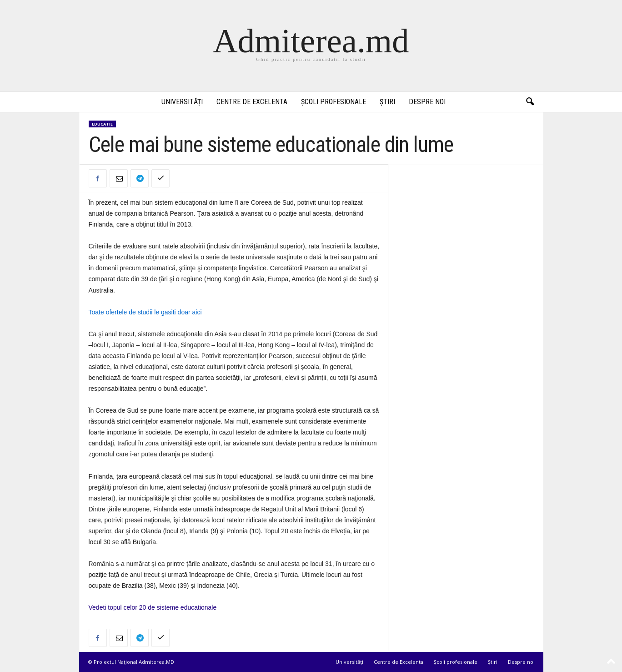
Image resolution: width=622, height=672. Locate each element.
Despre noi (427, 102)
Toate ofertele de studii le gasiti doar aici (145, 312)
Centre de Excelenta (252, 102)
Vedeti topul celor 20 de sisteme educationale (153, 607)
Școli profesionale (334, 102)
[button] (530, 102)
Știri (387, 102)
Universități (182, 102)
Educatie (102, 124)
